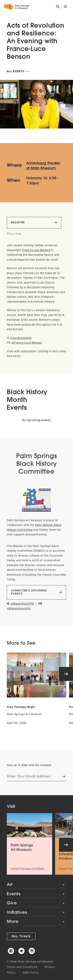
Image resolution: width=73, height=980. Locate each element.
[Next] (66, 674)
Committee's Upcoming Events (29, 592)
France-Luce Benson (36, 250)
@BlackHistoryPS (22, 604)
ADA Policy (31, 973)
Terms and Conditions (22, 967)
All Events (18, 71)
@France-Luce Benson (27, 343)
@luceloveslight (21, 338)
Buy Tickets (21, 936)
